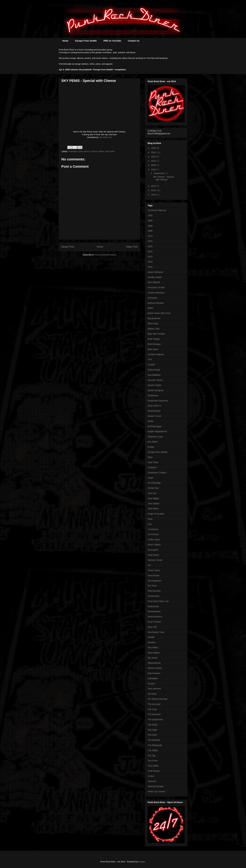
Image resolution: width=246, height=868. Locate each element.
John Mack (153, 509)
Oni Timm (152, 586)
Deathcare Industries (158, 401)
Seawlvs (152, 642)
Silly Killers (153, 648)
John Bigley (153, 498)
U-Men (151, 776)
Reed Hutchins (155, 617)
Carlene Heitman (156, 354)
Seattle (151, 637)
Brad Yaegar (154, 339)
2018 (154, 170)
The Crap (152, 709)
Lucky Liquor (154, 539)
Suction (151, 684)
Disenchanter (154, 411)
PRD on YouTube (112, 41)
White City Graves (156, 791)
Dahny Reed (154, 370)
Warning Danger (156, 786)
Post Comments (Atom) (106, 255)
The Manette (154, 740)
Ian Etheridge (154, 483)
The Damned (154, 714)
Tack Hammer (154, 689)
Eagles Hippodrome (157, 431)
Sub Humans (154, 673)
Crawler (151, 365)
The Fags (152, 730)
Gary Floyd (153, 462)
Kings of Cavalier (156, 514)
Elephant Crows (155, 437)
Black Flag (153, 324)
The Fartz (152, 735)
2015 (154, 190)
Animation (73, 151)
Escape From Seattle (86, 41)
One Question (154, 581)
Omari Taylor (154, 570)
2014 (154, 195)
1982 (150, 215)
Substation (153, 678)
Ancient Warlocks (156, 293)
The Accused (154, 704)
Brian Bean (153, 349)
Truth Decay (154, 771)
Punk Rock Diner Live (158, 601)
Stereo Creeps (155, 668)
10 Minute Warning (157, 210)
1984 (150, 226)
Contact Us (134, 41)
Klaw (150, 519)
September (159, 173)
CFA (150, 359)
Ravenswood (154, 611)
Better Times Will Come (159, 313)
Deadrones (153, 396)
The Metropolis (155, 745)
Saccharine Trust (156, 632)
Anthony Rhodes (156, 303)
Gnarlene (152, 467)
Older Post (132, 247)
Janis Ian (152, 493)
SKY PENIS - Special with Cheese (163, 178)
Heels (150, 478)
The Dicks (152, 725)
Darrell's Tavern (155, 380)
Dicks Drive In (85, 151)
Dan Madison (154, 375)
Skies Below (154, 653)
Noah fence (153, 555)
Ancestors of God (156, 287)
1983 (150, 221)
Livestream (153, 529)
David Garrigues (156, 390)
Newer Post (68, 247)
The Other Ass (105, 137)
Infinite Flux (153, 488)
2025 (154, 148)
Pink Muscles (154, 591)
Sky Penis (110, 151)
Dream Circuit (154, 416)
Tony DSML (153, 766)
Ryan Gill (152, 627)
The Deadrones (155, 719)
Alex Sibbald (154, 282)
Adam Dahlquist (155, 272)
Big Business (154, 318)
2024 (154, 152)
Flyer (150, 457)
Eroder (151, 447)
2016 (154, 186)
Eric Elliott (152, 442)
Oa (149, 565)
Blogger (142, 862)
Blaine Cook (154, 329)
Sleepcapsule (154, 663)
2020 (154, 165)
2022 (154, 161)
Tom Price (152, 761)
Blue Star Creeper (156, 334)
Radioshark (153, 606)
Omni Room (154, 576)
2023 (154, 157)
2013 (150, 236)
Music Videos (98, 151)
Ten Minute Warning (157, 699)
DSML (151, 421)
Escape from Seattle (158, 452)
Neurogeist (153, 550)
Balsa (150, 308)
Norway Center (155, 560)
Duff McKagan (155, 426)
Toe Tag (151, 756)
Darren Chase (154, 385)
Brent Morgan (154, 344)
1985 (150, 231)
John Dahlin (153, 504)
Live (150, 524)
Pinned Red (153, 596)
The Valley (153, 750)
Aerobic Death (155, 277)
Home (65, 41)
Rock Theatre (154, 622)
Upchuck (152, 781)
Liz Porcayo (153, 534)
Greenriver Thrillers (157, 473)
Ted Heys (152, 694)
